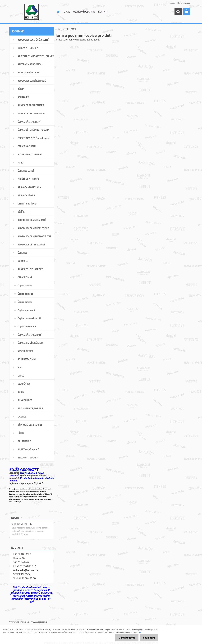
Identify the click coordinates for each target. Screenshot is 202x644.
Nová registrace (184, 3)
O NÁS (67, 12)
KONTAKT (103, 12)
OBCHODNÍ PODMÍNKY (84, 12)
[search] (178, 12)
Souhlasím (148, 638)
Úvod (60, 29)
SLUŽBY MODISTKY (22, 524)
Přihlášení (171, 3)
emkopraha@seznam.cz (25, 570)
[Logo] (31, 12)
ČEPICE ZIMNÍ (70, 29)
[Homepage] (58, 12)
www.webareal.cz (39, 622)
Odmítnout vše (125, 638)
